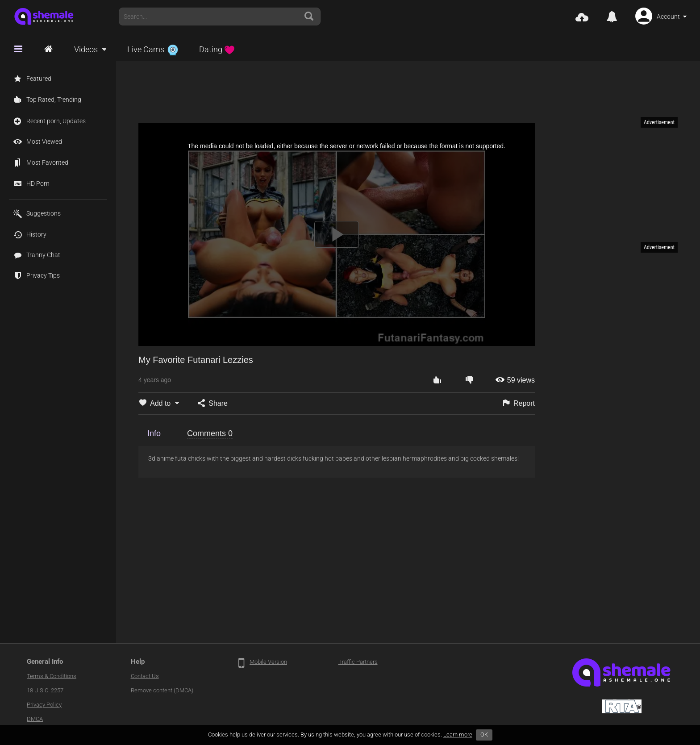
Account (668, 17)
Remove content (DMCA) (162, 690)
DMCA (35, 719)
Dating (217, 49)
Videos (86, 49)
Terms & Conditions (52, 676)
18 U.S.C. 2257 (45, 690)
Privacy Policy (44, 705)
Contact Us (145, 676)
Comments (210, 433)
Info (154, 433)
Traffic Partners (358, 662)
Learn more (458, 735)
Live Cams (153, 49)
